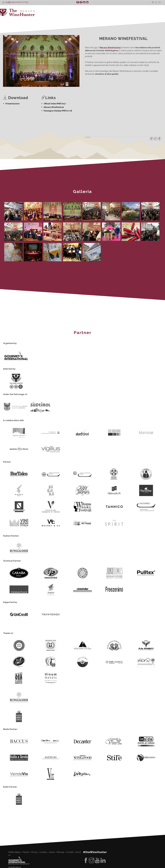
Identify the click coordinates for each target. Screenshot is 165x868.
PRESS (7, 2)
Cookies (43, 828)
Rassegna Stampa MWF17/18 (58, 111)
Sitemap (60, 828)
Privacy (34, 828)
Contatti (70, 828)
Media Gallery (14, 828)
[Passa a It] (153, 2)
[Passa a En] (159, 2)
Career (52, 828)
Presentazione (12, 104)
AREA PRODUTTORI (18, 2)
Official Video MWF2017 (55, 104)
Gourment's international (17, 836)
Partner (26, 828)
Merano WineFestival (54, 107)
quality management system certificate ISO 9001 (25, 865)
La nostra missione (16, 860)
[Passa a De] (156, 2)
